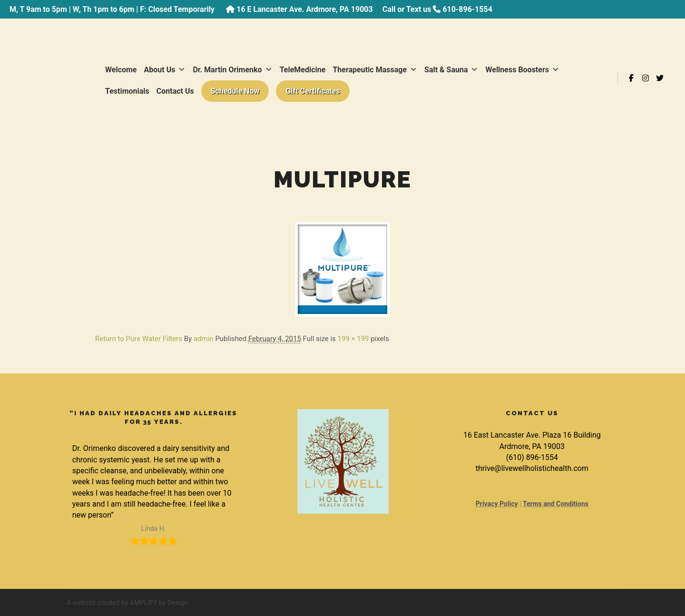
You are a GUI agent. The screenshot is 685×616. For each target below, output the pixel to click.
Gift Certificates (313, 91)
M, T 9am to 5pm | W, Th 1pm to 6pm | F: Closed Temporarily (113, 9)
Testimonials (127, 91)
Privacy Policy (497, 504)
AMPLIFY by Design (159, 603)
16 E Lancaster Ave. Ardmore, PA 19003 (304, 9)
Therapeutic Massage (375, 70)
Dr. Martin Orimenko (232, 70)
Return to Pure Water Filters (139, 339)
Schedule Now (235, 91)
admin (204, 339)
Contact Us (175, 91)
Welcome (121, 70)
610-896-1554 (467, 9)
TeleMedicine (303, 70)
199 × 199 (353, 339)
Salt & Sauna (451, 70)
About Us (165, 70)
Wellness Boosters (522, 70)
